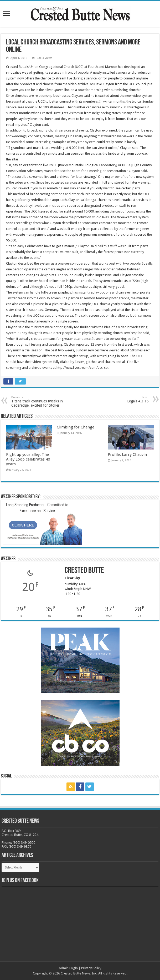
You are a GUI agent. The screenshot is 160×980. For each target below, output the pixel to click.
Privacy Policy (91, 968)
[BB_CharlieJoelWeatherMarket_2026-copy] (43, 523)
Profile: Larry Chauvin (127, 454)
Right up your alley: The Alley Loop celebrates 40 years (28, 459)
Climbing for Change (76, 427)
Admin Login (68, 968)
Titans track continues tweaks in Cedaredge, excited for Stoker (38, 401)
